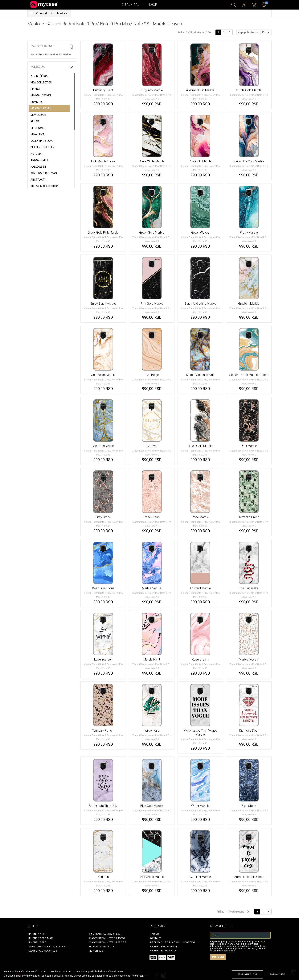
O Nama (155, 934)
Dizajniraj (130, 5)
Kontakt (155, 938)
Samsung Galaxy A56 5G (105, 934)
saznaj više (277, 974)
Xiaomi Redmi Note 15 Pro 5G (108, 942)
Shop (153, 5)
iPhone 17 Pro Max (41, 938)
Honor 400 (96, 951)
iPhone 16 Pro (37, 942)
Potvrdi (218, 957)
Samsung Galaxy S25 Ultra (47, 947)
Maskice (62, 13)
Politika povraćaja (163, 951)
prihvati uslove (248, 974)
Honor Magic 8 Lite (102, 947)
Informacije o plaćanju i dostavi (172, 942)
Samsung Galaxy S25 (43, 951)
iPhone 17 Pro (37, 934)
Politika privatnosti (163, 947)
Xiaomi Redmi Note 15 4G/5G (107, 938)
